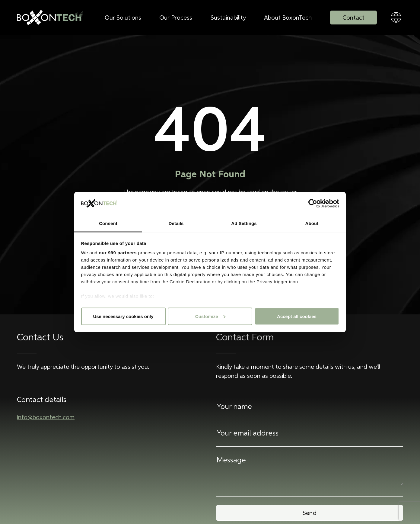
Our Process (176, 18)
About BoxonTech (288, 18)
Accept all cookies (297, 316)
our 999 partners (118, 253)
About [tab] (312, 223)
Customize (210, 316)
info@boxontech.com (46, 417)
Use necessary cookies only (123, 316)
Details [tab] (176, 223)
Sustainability (228, 18)
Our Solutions (123, 18)
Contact (353, 18)
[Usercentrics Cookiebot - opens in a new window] (313, 203)
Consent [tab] (108, 223)
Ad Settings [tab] (244, 223)
